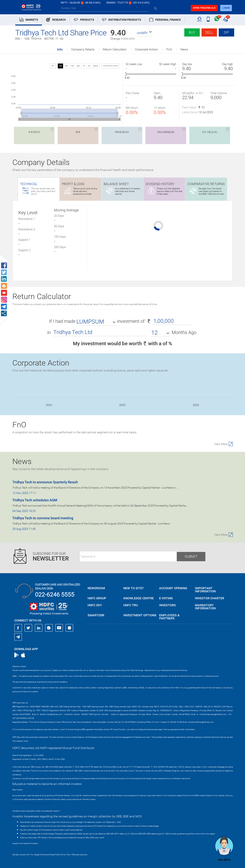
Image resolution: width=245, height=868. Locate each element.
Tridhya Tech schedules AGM (35, 500)
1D (60, 66)
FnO (169, 49)
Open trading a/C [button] (204, 8)
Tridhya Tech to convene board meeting (43, 518)
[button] (145, 33)
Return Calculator (115, 49)
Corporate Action (146, 49)
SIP (226, 32)
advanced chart (111, 66)
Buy (192, 32)
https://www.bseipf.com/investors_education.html (32, 803)
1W (66, 66)
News (184, 49)
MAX (96, 66)
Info (60, 50)
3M (78, 66)
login (226, 8)
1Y (84, 66)
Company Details (83, 49)
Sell (209, 32)
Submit (191, 556)
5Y (89, 66)
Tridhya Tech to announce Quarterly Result (45, 482)
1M (72, 66)
